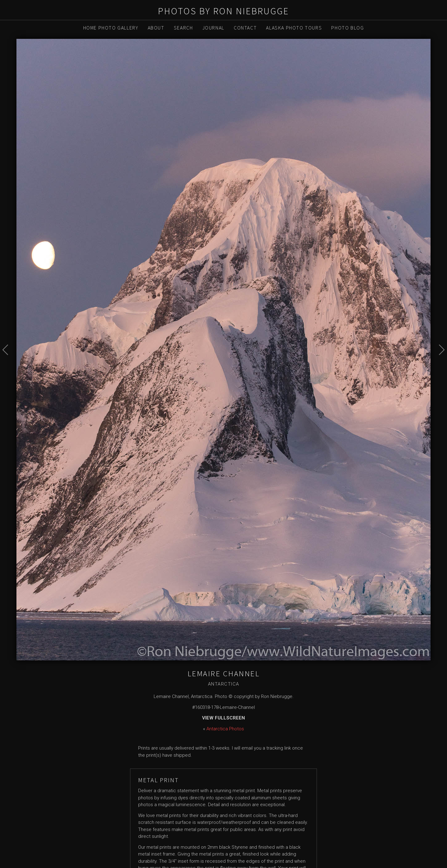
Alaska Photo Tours (294, 28)
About (156, 28)
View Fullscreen (223, 718)
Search (183, 28)
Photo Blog (348, 28)
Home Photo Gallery (111, 28)
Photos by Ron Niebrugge (223, 11)
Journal (213, 28)
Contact (245, 28)
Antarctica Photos (225, 729)
